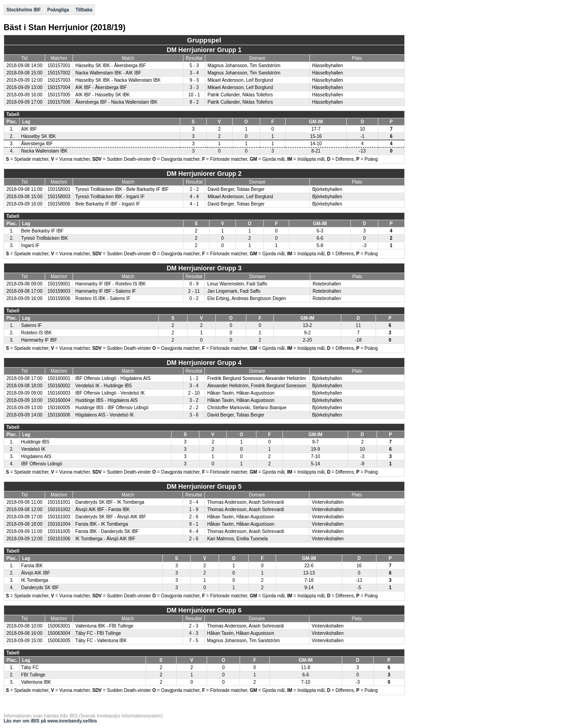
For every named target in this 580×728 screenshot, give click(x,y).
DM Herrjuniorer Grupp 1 (204, 50)
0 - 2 (194, 298)
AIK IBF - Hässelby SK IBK (102, 95)
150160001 (59, 378)
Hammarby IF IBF (39, 340)
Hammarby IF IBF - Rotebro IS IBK (110, 284)
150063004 (59, 633)
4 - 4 (194, 197)
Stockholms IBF (24, 10)
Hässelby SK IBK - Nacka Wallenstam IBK (118, 80)
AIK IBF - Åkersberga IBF (101, 87)
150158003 (59, 197)
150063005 (59, 641)
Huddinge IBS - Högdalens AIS (107, 400)
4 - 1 (194, 204)
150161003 (59, 517)
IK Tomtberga (34, 580)
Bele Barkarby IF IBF (42, 231)
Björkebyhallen (327, 189)
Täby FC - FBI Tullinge (98, 633)
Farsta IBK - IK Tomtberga (102, 524)
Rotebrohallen (327, 284)
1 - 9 (194, 509)
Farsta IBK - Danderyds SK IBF (107, 531)
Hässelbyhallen (328, 66)
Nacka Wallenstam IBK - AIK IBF (108, 73)
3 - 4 (194, 73)
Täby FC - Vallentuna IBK (101, 641)
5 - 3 (194, 66)
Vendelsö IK (33, 449)
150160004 (59, 400)
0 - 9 (194, 284)
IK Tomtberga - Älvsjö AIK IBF (105, 539)
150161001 (59, 502)
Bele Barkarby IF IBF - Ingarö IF (108, 204)
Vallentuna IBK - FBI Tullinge (104, 626)
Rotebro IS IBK (36, 333)
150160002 (59, 386)
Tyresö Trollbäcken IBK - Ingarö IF (110, 197)
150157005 (59, 95)
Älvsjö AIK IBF (35, 573)
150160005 (59, 408)
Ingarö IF (30, 245)
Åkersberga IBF (37, 144)
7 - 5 (193, 641)
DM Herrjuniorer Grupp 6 (204, 610)
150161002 (59, 509)
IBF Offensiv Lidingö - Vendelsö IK (110, 393)
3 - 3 (194, 87)
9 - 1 (194, 524)
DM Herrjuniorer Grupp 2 (204, 174)
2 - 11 (194, 291)
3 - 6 (194, 415)
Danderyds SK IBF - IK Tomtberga (110, 502)
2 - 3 (193, 626)
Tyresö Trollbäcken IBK (44, 238)
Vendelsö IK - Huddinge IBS (104, 386)
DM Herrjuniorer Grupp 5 (204, 486)
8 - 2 (194, 102)
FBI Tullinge (33, 675)
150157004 (59, 87)
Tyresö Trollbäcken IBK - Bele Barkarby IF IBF (122, 189)
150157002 (59, 73)
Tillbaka (84, 10)
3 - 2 (194, 400)
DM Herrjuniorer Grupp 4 (204, 363)
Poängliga (58, 10)
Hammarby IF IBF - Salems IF (106, 291)
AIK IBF (29, 129)
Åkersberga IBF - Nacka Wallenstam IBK (116, 102)
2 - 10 (194, 393)
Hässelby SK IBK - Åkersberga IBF (111, 66)
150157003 (59, 80)
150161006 (59, 539)
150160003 (59, 393)
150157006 (59, 102)
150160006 (59, 415)
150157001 (59, 66)
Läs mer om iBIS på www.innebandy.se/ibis (50, 721)
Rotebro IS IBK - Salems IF (103, 298)
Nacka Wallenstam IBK (44, 151)
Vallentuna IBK (36, 682)
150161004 (59, 524)
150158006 (59, 204)
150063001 (59, 626)
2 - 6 (194, 517)
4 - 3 (193, 633)
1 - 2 (194, 378)
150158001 (59, 189)
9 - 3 (194, 80)
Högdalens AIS (36, 456)
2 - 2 (194, 189)
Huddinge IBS (35, 442)
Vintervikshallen (328, 502)
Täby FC (30, 667)
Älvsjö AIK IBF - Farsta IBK (102, 509)
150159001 (59, 284)
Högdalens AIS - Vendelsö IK (105, 415)
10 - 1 (194, 95)
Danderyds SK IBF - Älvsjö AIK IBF (111, 517)
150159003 (59, 291)
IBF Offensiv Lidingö (42, 464)
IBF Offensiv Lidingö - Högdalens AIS (113, 378)
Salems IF (31, 325)
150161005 (59, 531)
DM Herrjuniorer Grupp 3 (204, 268)
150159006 (59, 298)
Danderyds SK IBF (40, 588)
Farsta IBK (32, 566)
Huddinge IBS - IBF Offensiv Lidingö (112, 408)
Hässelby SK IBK (38, 136)
